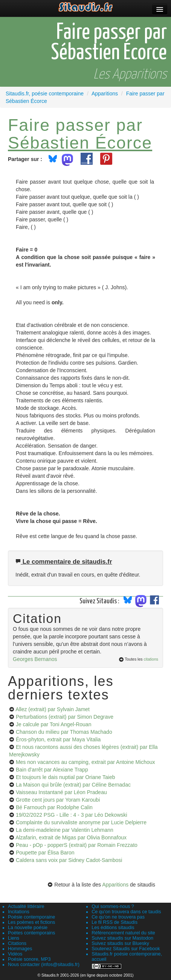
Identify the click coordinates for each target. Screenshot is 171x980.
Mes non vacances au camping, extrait (85, 762)
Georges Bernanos (35, 659)
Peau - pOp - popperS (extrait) (77, 845)
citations (151, 659)
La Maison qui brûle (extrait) (73, 785)
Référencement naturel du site (123, 933)
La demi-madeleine (65, 830)
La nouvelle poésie (28, 928)
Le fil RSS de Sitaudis (115, 922)
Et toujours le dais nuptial (66, 777)
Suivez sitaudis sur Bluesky (120, 943)
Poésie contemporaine (31, 917)
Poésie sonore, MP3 (29, 959)
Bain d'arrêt (52, 770)
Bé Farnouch (54, 807)
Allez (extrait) (53, 709)
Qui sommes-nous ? (113, 906)
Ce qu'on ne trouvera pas (118, 917)
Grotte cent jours (58, 800)
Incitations (19, 912)
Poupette (45, 853)
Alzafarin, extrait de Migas (71, 837)
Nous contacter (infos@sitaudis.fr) (44, 965)
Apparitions (115, 885)
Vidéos (15, 954)
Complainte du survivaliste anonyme (81, 822)
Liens (14, 938)
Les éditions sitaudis (113, 928)
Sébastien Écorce (80, 143)
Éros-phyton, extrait (58, 739)
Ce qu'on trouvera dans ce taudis (126, 912)
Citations (17, 943)
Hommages (20, 949)
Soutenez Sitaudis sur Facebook (126, 949)
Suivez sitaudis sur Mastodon (122, 938)
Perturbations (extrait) (65, 717)
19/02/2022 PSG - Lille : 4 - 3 (72, 815)
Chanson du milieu (64, 732)
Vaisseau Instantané (61, 792)
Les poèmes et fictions (31, 922)
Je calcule (54, 724)
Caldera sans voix (69, 860)
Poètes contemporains (31, 933)
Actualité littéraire (26, 906)
